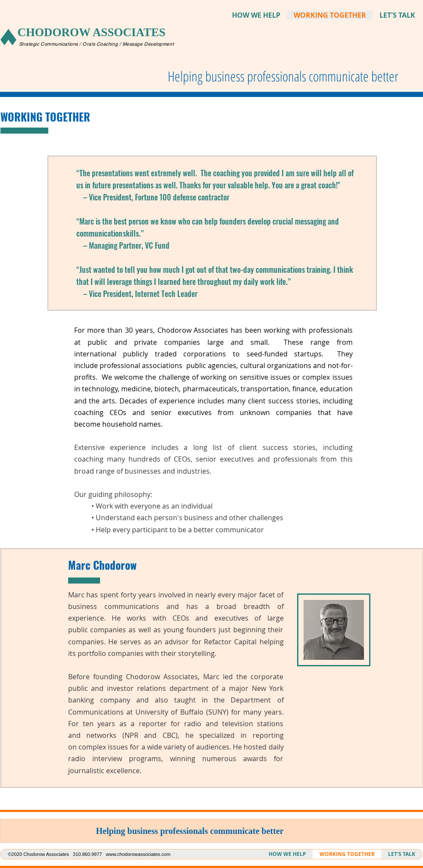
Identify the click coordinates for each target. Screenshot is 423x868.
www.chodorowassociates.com (138, 854)
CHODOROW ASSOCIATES (92, 32)
